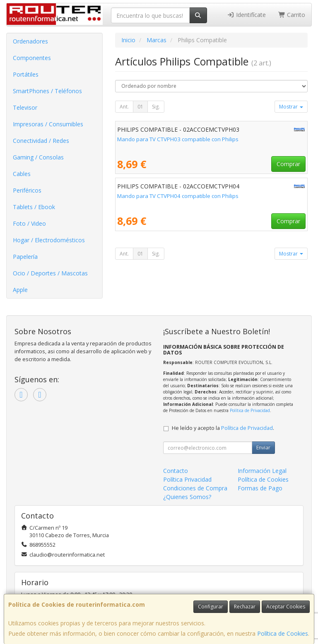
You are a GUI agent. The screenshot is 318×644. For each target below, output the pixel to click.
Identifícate (246, 15)
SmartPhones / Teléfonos (47, 91)
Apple (20, 290)
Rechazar (245, 607)
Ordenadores (30, 41)
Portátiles (26, 74)
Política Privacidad (187, 479)
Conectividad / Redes (41, 141)
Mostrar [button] (291, 107)
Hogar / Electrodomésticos (49, 240)
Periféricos (27, 190)
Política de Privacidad (250, 410)
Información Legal (262, 471)
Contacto (176, 471)
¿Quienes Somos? (187, 497)
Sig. (156, 107)
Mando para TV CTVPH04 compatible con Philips (178, 196)
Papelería (25, 257)
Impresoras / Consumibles (48, 124)
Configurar (211, 607)
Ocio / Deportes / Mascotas (50, 273)
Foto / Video (29, 223)
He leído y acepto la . (223, 428)
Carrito (292, 15)
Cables (22, 174)
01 (140, 107)
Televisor (25, 107)
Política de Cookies (283, 633)
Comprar (288, 164)
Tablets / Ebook (34, 207)
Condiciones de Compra (195, 488)
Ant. (124, 107)
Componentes (32, 58)
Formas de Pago (260, 488)
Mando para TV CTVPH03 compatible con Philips (178, 139)
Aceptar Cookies (286, 607)
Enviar (263, 447)
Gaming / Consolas (38, 157)
